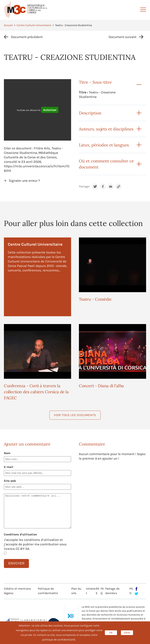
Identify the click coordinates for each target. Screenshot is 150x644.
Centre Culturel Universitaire (34, 25)
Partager (84, 186)
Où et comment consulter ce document (106, 164)
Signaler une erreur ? (24, 181)
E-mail (9, 467)
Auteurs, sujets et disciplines (106, 129)
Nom (7, 453)
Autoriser (50, 110)
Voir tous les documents (75, 415)
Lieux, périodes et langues (104, 145)
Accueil (8, 25)
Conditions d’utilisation (20, 534)
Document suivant (122, 37)
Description (90, 113)
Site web (10, 481)
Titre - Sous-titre (95, 82)
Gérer (127, 633)
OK (111, 633)
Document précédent (27, 37)
